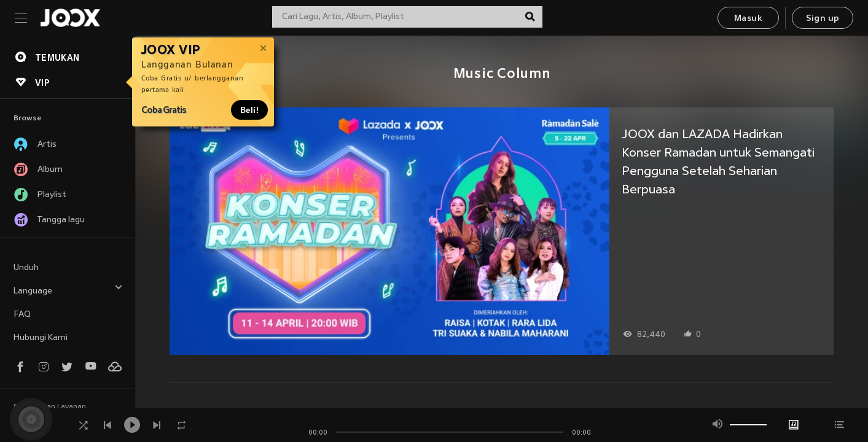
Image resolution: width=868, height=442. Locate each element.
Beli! (249, 110)
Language (68, 289)
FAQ (22, 315)
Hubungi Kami (41, 338)
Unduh (26, 268)
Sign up (823, 19)
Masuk (748, 19)
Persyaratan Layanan (50, 407)
